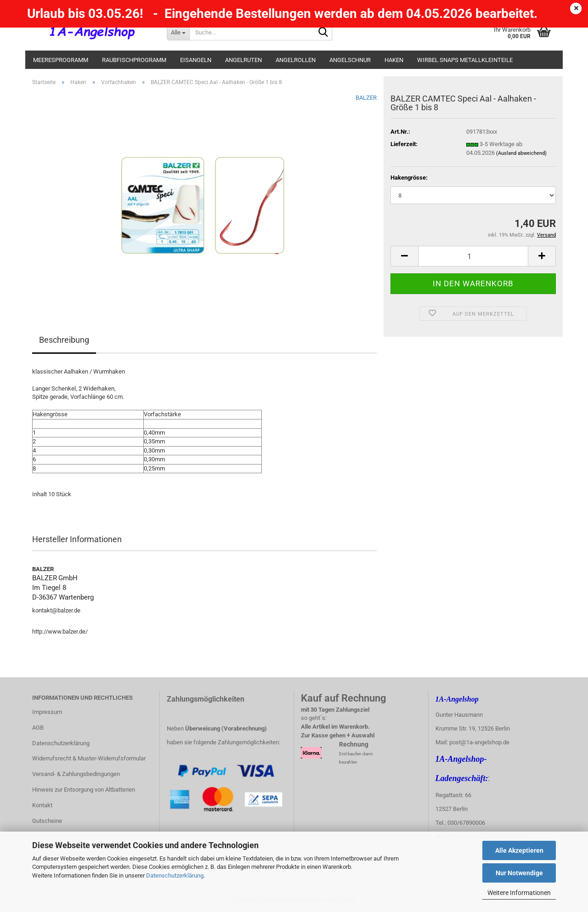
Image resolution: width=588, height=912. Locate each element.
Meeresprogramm (61, 60)
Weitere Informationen (519, 893)
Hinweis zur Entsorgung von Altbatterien (84, 790)
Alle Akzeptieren (519, 850)
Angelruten (243, 60)
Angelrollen (296, 60)
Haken (394, 60)
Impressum (47, 712)
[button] (404, 256)
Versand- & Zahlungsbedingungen (76, 774)
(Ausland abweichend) (521, 153)
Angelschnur (350, 60)
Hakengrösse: (409, 178)
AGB (38, 728)
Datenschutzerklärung (175, 875)
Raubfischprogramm (134, 60)
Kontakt (42, 805)
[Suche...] (178, 32)
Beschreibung (64, 340)
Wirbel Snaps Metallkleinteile (465, 60)
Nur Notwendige (519, 873)
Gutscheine (47, 821)
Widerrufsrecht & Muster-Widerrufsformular (89, 758)
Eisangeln (196, 60)
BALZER (366, 98)
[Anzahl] (473, 256)
